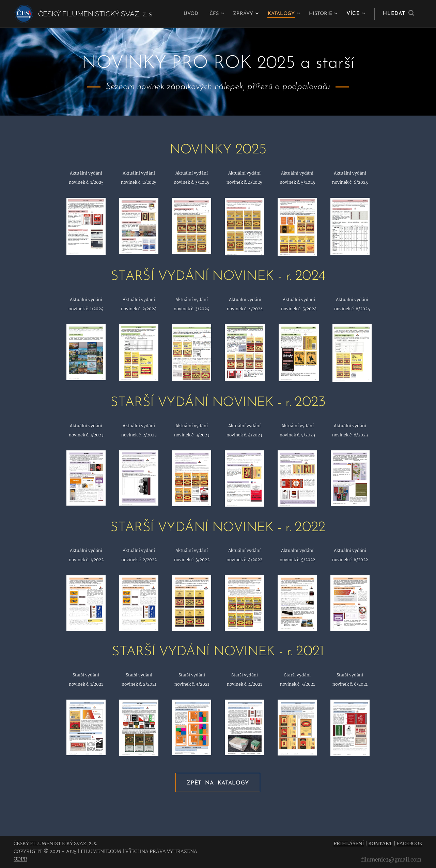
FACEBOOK (409, 843)
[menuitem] (182, 14)
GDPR (20, 859)
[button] (398, 14)
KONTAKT (380, 843)
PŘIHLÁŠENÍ (349, 843)
